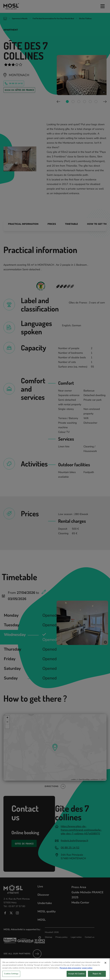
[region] (55, 969)
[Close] (105, 963)
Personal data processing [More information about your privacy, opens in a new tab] (70, 968)
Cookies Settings (11, 974)
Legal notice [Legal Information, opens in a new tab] (87, 968)
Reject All (97, 974)
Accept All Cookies (76, 974)
